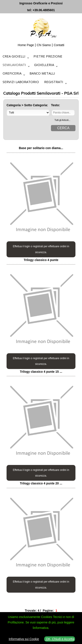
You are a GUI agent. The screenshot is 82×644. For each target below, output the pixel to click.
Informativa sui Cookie (24, 639)
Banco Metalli (42, 73)
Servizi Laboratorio (21, 82)
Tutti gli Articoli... (62, 120)
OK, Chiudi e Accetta (60, 639)
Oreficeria (12, 73)
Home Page (26, 45)
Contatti (59, 45)
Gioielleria (44, 65)
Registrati (54, 82)
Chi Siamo (44, 45)
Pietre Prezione (48, 56)
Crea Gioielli (14, 56)
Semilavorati (14, 65)
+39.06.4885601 (44, 10)
